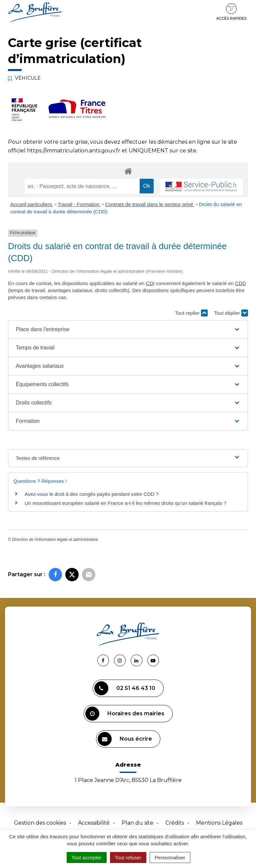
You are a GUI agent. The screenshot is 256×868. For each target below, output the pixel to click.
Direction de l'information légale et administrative (55, 540)
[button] (128, 329)
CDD (240, 283)
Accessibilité (94, 823)
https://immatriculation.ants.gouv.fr (74, 151)
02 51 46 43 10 (125, 688)
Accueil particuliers (32, 204)
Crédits (175, 823)
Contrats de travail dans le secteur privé (150, 204)
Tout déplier (231, 313)
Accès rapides (231, 12)
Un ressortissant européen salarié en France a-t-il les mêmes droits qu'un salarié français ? (125, 503)
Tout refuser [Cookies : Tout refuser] (128, 857)
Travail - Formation (79, 204)
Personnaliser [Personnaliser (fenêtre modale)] (170, 857)
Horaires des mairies (125, 714)
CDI (150, 283)
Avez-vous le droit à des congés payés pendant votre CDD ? (92, 494)
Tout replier (191, 313)
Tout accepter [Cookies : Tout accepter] (87, 857)
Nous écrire (125, 739)
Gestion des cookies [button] (40, 823)
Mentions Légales (219, 823)
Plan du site (137, 823)
